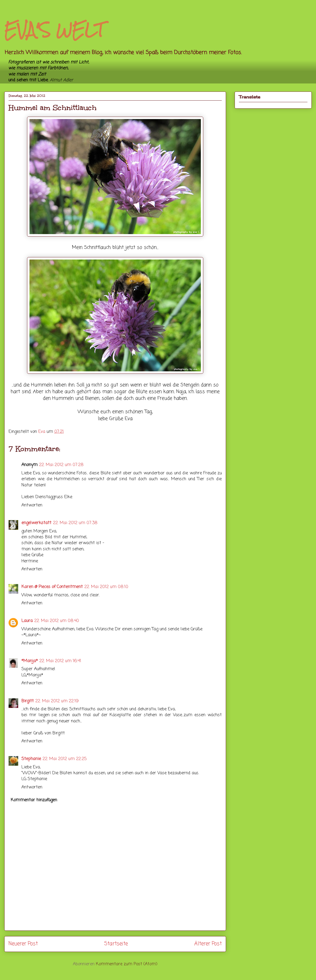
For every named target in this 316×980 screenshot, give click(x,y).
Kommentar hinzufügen (34, 800)
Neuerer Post (23, 944)
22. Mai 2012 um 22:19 (57, 701)
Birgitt (28, 701)
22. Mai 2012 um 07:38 (75, 523)
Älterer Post (208, 944)
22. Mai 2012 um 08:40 (57, 621)
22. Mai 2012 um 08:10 (106, 587)
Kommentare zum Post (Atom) (127, 964)
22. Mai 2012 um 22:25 (65, 759)
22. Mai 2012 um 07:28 (61, 465)
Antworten (32, 505)
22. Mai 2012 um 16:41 (60, 661)
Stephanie (31, 759)
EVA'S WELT (54, 30)
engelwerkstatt (36, 523)
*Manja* (30, 661)
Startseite (116, 944)
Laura (27, 621)
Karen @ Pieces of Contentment (52, 587)
